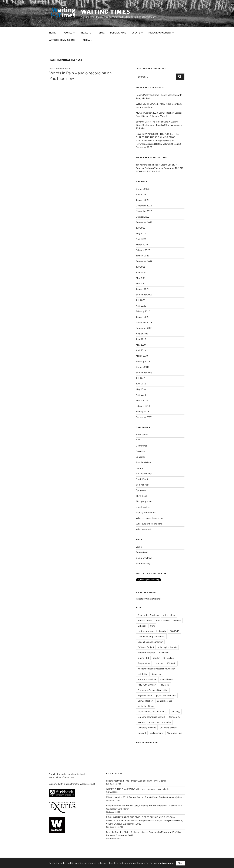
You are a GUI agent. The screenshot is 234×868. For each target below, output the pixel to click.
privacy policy (167, 863)
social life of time (146, 706)
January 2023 (143, 200)
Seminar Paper (143, 485)
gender (156, 658)
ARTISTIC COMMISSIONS (64, 40)
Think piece (141, 496)
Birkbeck (142, 626)
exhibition (164, 653)
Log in (139, 547)
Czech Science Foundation (150, 642)
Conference (142, 446)
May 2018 (141, 389)
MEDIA (88, 40)
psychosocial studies (166, 695)
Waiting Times (106, 12)
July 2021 (140, 267)
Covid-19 (140, 451)
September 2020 (144, 295)
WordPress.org (143, 563)
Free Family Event (144, 462)
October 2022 (143, 217)
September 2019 (144, 328)
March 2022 (142, 245)
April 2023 (141, 194)
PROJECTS (87, 33)
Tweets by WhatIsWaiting (148, 599)
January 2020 (143, 317)
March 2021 (142, 283)
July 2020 (141, 300)
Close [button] (180, 863)
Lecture (140, 468)
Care (152, 626)
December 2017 (144, 417)
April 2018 (141, 395)
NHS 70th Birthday (147, 685)
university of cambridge (160, 722)
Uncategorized (143, 507)
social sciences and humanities (152, 712)
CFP (138, 440)
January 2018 (142, 411)
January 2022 (142, 256)
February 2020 (143, 311)
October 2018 (143, 367)
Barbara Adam (145, 620)
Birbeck (177, 620)
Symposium (142, 490)
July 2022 (141, 228)
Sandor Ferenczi (165, 701)
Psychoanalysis (145, 695)
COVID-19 (175, 631)
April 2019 (141, 350)
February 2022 (143, 250)
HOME (54, 33)
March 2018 (142, 400)
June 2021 (141, 272)
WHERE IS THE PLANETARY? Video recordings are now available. (138, 789)
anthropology (169, 615)
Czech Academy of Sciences (151, 636)
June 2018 (141, 384)
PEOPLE (69, 33)
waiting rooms (157, 733)
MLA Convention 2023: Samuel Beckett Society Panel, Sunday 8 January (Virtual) (145, 797)
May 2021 (141, 278)
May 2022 (141, 233)
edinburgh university (167, 647)
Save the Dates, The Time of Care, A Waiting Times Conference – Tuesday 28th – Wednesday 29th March (159, 125)
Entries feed (142, 552)
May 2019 (141, 345)
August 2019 (142, 334)
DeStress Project (146, 647)
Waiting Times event (146, 513)
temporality (175, 717)
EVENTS (137, 33)
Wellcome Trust (175, 733)
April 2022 (141, 239)
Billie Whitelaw (163, 620)
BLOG (102, 33)
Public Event (142, 479)
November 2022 (144, 211)
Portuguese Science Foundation (153, 690)
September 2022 (144, 222)
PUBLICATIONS (118, 33)
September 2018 (144, 373)
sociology (176, 712)
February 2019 (143, 361)
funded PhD (143, 658)
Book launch (142, 435)
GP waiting (169, 658)
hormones (159, 663)
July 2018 (141, 378)
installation (143, 674)
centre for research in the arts (152, 631)
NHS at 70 (165, 685)
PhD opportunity (144, 474)
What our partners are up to (149, 524)
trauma (141, 722)
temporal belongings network (151, 717)
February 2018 (143, 406)
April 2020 (141, 306)
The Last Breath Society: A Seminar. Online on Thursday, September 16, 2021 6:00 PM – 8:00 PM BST (160, 168)
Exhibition (141, 457)
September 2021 (144, 261)
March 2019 (142, 356)
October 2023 (143, 189)
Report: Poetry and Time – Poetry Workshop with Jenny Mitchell (136, 781)
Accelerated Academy (148, 615)
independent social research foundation (156, 669)
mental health (167, 679)
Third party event (144, 501)
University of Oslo (168, 728)
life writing (157, 674)
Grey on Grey (144, 663)
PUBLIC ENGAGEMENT (161, 33)
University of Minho (147, 728)
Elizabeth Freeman (146, 653)
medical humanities (147, 679)
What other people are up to (149, 518)
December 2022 (144, 206)
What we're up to (144, 529)
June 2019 (141, 339)
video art (142, 733)
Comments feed (144, 558)
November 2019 (144, 322)
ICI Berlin (172, 663)
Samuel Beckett (145, 701)
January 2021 (142, 289)
